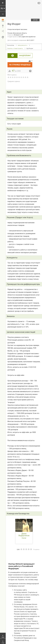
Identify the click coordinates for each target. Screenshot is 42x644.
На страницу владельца (21, 64)
